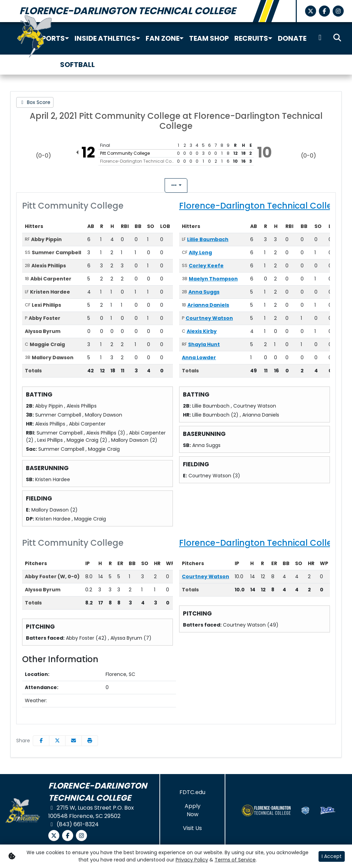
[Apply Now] (192, 812)
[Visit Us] (192, 830)
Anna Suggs (204, 294)
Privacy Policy (192, 860)
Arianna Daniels (208, 307)
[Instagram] (338, 11)
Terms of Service (235, 860)
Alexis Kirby (202, 333)
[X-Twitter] (311, 11)
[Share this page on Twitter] (57, 743)
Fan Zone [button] (163, 38)
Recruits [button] (251, 38)
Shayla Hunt (204, 346)
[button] (67, 38)
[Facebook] (324, 11)
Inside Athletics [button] (105, 38)
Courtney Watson (209, 320)
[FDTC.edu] (192, 794)
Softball (77, 65)
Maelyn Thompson (213, 281)
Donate (292, 38)
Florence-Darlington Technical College (261, 208)
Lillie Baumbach (208, 241)
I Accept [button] (332, 856)
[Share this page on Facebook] (41, 743)
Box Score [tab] (146, 187)
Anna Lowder (199, 360)
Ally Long (200, 255)
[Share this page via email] (74, 743)
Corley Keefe (206, 268)
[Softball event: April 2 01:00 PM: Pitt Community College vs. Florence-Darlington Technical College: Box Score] (35, 102)
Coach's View (204, 185)
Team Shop (209, 38)
